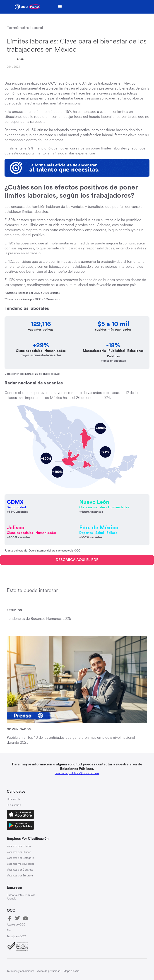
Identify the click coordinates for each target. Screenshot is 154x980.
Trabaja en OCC (16, 937)
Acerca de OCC (16, 925)
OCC (21, 59)
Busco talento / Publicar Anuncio (21, 897)
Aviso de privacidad (49, 971)
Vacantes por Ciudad (19, 852)
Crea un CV (14, 799)
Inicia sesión (14, 805)
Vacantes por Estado (19, 846)
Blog (10, 931)
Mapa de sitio (71, 971)
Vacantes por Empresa (20, 876)
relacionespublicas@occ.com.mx (77, 773)
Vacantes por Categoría (21, 858)
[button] (60, 7)
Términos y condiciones (20, 971)
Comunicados (19, 729)
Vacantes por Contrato (20, 870)
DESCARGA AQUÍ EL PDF (77, 560)
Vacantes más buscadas (20, 864)
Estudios (14, 610)
